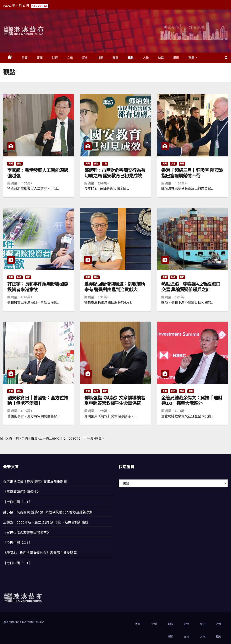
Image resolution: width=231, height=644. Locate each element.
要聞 (40, 58)
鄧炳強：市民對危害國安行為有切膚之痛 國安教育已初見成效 (115, 173)
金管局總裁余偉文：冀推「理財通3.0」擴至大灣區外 (192, 401)
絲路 (161, 58)
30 (74, 438)
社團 (100, 58)
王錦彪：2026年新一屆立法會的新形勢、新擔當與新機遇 (46, 522)
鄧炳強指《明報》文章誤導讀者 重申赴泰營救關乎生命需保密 (115, 401)
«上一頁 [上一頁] (43, 438)
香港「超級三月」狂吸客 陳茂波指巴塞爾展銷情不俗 (192, 173)
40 (78, 438)
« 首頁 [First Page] (33, 438)
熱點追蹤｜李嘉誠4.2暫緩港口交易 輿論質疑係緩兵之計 (191, 287)
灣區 (115, 58)
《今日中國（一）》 (17, 563)
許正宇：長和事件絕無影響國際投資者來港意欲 (38, 287)
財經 (55, 58)
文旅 (70, 58)
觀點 (131, 58)
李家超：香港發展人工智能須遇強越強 (38, 173)
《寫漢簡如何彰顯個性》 (22, 492)
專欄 (193, 58)
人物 (146, 58)
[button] (226, 58)
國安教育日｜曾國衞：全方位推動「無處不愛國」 (38, 401)
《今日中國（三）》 (17, 502)
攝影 (176, 58)
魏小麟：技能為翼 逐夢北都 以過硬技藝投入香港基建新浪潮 (48, 512)
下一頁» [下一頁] (89, 438)
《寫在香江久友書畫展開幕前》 (27, 533)
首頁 (25, 58)
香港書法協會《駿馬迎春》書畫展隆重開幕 (35, 482)
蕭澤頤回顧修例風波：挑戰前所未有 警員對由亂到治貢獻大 (115, 287)
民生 (85, 58)
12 (64, 438)
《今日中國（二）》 (17, 543)
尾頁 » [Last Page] (100, 438)
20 (70, 438)
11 (61, 438)
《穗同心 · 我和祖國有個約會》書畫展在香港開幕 (40, 553)
